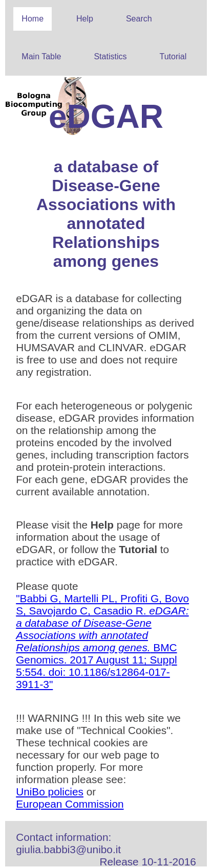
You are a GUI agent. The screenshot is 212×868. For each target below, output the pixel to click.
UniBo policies (50, 792)
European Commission (70, 804)
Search (139, 19)
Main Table (41, 56)
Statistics (110, 56)
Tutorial (173, 56)
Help (85, 19)
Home (33, 19)
